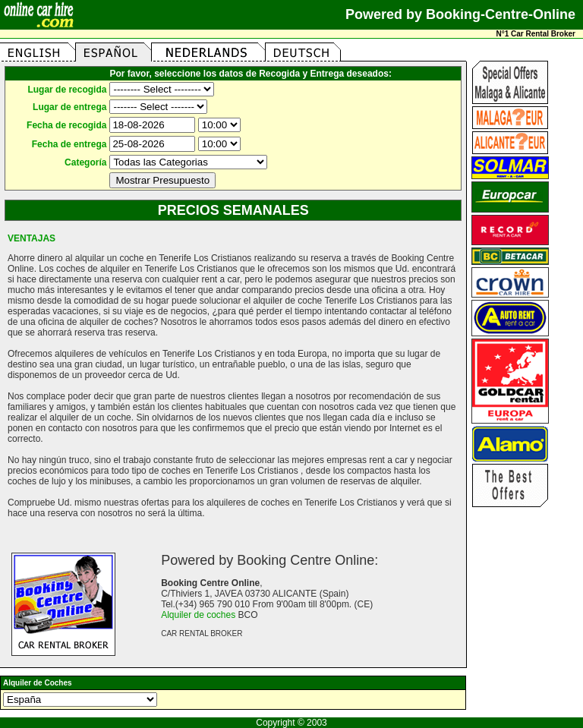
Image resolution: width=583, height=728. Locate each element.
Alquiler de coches (198, 615)
